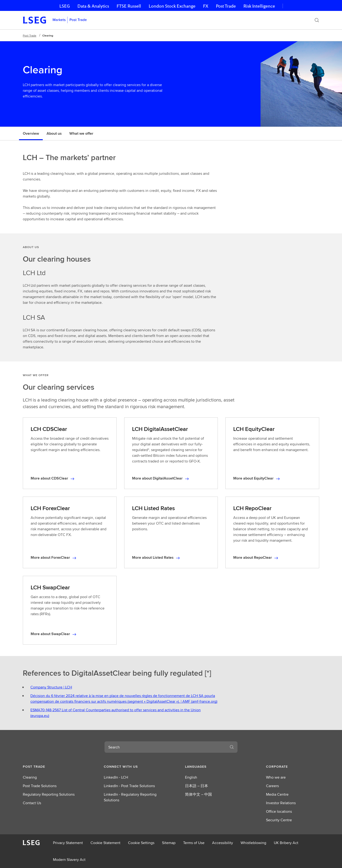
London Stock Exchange (172, 6)
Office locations (279, 811)
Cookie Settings (141, 843)
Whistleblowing (253, 843)
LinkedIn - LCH (116, 777)
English (191, 777)
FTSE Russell (129, 6)
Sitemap (169, 843)
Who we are (276, 777)
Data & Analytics (93, 6)
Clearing (30, 777)
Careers (272, 786)
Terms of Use (194, 843)
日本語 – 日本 (197, 786)
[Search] (317, 20)
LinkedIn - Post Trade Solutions (129, 786)
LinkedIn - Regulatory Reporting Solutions (130, 797)
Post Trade (226, 6)
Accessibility (223, 843)
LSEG (65, 6)
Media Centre (277, 794)
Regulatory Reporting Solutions (49, 794)
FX (206, 6)
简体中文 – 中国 (198, 794)
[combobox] (165, 747)
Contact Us (32, 803)
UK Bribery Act (286, 843)
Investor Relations (281, 803)
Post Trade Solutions (40, 786)
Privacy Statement (68, 843)
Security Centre (279, 820)
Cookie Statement (105, 843)
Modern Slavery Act (69, 860)
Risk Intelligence (259, 6)
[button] (49, 766)
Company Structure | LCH (51, 687)
